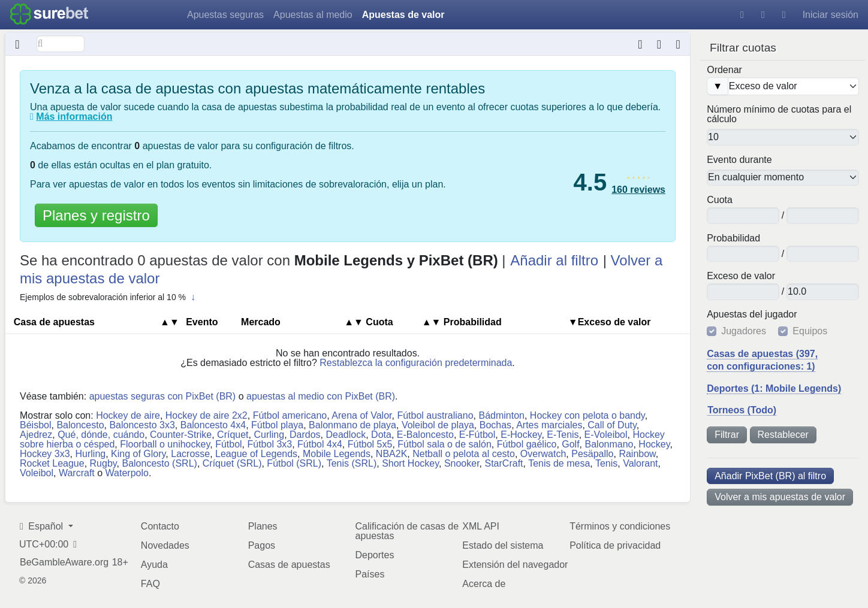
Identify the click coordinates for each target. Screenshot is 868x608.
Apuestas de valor (403, 15)
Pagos (262, 545)
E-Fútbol (477, 435)
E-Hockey (521, 435)
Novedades (165, 545)
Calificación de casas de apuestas (407, 531)
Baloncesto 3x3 (142, 425)
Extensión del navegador (515, 565)
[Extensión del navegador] (659, 44)
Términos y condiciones (620, 526)
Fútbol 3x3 (269, 444)
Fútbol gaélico (527, 444)
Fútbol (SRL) (294, 463)
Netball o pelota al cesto (464, 454)
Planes (263, 526)
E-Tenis (563, 435)
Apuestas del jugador (752, 314)
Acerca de (484, 584)
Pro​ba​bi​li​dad (733, 238)
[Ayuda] (742, 15)
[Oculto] (18, 44)
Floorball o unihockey (165, 444)
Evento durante (739, 160)
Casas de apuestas (289, 565)
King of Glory (138, 454)
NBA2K (391, 454)
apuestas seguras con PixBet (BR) (163, 396)
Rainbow (637, 454)
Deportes (374, 555)
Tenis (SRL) (352, 463)
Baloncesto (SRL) (159, 463)
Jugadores (744, 331)
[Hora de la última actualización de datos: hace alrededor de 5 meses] (678, 44)
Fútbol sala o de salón (444, 444)
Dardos (305, 435)
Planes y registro (96, 215)
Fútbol (228, 444)
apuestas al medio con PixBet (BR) (321, 396)
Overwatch (543, 454)
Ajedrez (36, 435)
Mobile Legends (337, 454)
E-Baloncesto (425, 435)
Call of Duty (612, 425)
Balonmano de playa (352, 425)
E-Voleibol (606, 435)
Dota (381, 435)
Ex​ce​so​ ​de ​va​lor (741, 276)
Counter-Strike (181, 435)
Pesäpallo (592, 454)
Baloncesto (80, 425)
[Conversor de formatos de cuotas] (641, 44)
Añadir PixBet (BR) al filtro (770, 476)
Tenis (606, 463)
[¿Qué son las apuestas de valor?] (32, 117)
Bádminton (501, 415)
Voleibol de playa (438, 425)
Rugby (103, 463)
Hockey (654, 444)
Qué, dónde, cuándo (101, 435)
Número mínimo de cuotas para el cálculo (779, 114)
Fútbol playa (277, 425)
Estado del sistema (503, 545)
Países (370, 574)
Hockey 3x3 (45, 454)
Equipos (810, 331)
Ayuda (154, 565)
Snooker (462, 463)
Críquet (233, 435)
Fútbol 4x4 (320, 444)
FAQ (150, 584)
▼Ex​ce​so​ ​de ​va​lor (610, 322)
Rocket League (52, 463)
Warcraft (77, 473)
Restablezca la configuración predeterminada (416, 363)
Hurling (90, 454)
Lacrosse (190, 454)
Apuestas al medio (313, 15)
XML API (481, 526)
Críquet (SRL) (232, 463)
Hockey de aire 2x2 (207, 415)
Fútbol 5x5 (370, 444)
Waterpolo (127, 473)
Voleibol (37, 473)
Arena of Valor (361, 415)
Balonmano (609, 444)
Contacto (160, 526)
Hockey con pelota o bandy (587, 415)
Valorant (640, 463)
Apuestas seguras (225, 15)
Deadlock (346, 435)
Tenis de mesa (559, 463)
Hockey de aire (128, 415)
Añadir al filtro (554, 260)
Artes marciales (549, 425)
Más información (74, 117)
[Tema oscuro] (763, 15)
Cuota (720, 200)
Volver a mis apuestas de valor (780, 497)
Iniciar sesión (831, 15)
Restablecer (783, 435)
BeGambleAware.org (64, 562)
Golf (570, 444)
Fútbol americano (290, 415)
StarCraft (504, 463)
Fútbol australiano (435, 415)
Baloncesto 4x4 (213, 425)
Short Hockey (410, 463)
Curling (269, 435)
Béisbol (35, 425)
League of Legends (256, 454)
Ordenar (724, 70)
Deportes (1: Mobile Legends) (774, 388)
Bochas (495, 425)
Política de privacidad (615, 545)
